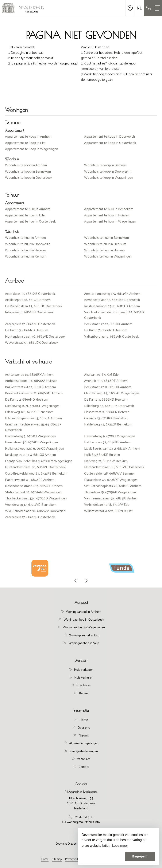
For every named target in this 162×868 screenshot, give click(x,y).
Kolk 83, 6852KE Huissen (102, 454)
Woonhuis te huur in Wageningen (108, 256)
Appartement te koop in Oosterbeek (110, 143)
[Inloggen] (130, 8)
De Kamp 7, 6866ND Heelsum (106, 330)
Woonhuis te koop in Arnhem (26, 165)
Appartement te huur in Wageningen (110, 221)
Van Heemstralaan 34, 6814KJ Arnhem (111, 498)
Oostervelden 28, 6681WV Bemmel (109, 473)
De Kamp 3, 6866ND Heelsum (27, 330)
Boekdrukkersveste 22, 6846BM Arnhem (34, 393)
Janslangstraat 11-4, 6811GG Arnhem (30, 454)
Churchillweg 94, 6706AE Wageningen (112, 393)
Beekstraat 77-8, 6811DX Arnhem (108, 387)
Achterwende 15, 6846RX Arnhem (29, 374)
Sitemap (57, 859)
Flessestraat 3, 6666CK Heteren (107, 412)
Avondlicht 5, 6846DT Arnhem (106, 380)
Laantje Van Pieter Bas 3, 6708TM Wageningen (39, 461)
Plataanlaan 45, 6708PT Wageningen (111, 480)
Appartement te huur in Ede (25, 215)
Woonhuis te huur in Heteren (26, 250)
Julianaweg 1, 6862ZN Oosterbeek (29, 312)
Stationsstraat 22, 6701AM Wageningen (33, 492)
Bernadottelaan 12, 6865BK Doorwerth (112, 300)
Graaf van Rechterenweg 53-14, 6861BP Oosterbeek (33, 427)
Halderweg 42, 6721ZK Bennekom (108, 424)
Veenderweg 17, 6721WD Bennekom (31, 504)
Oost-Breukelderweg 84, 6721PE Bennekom (36, 473)
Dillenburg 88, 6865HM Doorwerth (109, 406)
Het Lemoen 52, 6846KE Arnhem (108, 442)
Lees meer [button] (120, 846)
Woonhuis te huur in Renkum (26, 256)
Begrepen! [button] (140, 856)
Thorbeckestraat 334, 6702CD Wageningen (36, 498)
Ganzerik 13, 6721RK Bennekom (106, 418)
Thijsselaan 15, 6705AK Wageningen (110, 492)
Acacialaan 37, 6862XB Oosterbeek (30, 293)
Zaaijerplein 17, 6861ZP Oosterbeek (30, 324)
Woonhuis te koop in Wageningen (108, 177)
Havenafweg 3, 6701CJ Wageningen (30, 436)
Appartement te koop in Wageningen (32, 149)
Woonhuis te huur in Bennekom (107, 237)
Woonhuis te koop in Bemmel (105, 165)
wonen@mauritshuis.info (83, 822)
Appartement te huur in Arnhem (28, 209)
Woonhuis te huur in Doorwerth (28, 244)
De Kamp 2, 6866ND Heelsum (27, 399)
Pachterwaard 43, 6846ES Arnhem (30, 480)
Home (45, 859)
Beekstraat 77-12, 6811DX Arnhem (108, 324)
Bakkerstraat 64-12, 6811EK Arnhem (30, 387)
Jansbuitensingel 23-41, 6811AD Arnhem (112, 306)
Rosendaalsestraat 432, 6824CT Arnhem (34, 486)
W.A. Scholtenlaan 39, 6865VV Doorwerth (35, 511)
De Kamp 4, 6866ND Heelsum (106, 399)
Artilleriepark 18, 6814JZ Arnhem (28, 300)
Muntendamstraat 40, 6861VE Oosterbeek (35, 336)
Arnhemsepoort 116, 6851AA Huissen (31, 380)
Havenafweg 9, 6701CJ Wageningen (110, 436)
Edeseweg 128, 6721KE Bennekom (29, 412)
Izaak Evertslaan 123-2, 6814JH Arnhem (112, 448)
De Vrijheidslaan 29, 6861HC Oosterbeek (34, 306)
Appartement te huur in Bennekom (109, 209)
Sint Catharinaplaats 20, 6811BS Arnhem (113, 486)
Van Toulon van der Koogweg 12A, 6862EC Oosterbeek (115, 315)
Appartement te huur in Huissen (107, 215)
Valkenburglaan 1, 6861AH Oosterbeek (111, 336)
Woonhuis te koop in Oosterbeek (29, 177)
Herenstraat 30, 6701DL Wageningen (31, 442)
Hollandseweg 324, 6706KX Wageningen (34, 448)
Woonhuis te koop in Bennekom (28, 171)
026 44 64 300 (83, 817)
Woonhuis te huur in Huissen (104, 250)
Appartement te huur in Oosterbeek (30, 221)
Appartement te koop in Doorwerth (109, 136)
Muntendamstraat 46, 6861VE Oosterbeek (114, 467)
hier (137, 74)
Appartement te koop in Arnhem (28, 136)
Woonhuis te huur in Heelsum (105, 244)
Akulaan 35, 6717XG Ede (101, 374)
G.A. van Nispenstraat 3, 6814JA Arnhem (33, 418)
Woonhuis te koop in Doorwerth (107, 171)
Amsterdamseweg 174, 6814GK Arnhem (112, 293)
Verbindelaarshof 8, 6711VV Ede (107, 504)
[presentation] (76, 581)
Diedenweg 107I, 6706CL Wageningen (32, 406)
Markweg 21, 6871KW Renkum (106, 461)
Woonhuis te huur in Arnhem (25, 237)
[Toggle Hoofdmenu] (158, 8)
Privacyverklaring (75, 859)
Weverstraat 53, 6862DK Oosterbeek (32, 342)
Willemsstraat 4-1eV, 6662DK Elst (108, 511)
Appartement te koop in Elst (25, 143)
